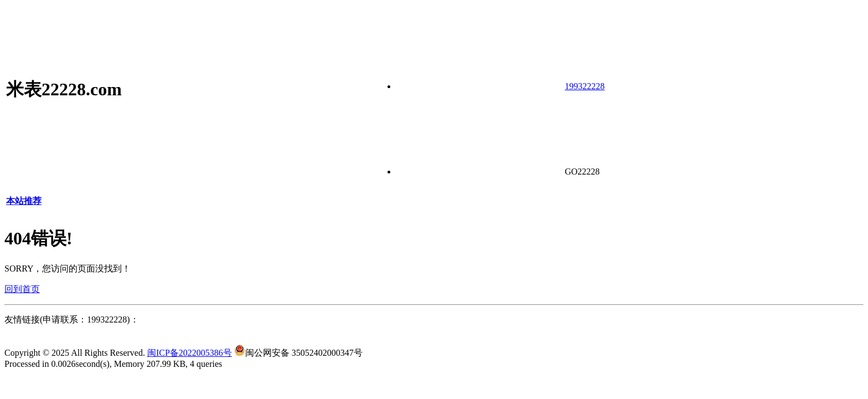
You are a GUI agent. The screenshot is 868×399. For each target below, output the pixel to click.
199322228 (585, 86)
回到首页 (22, 289)
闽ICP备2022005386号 (190, 353)
